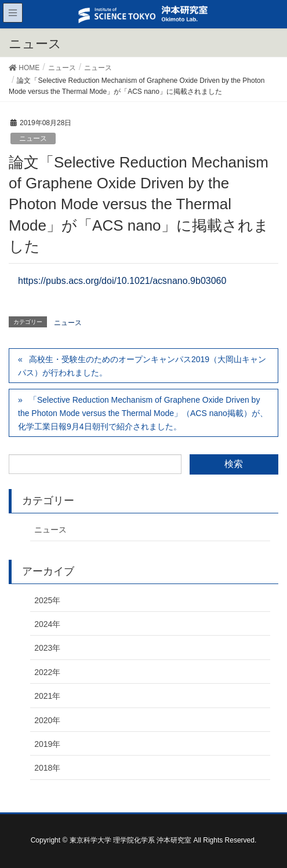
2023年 (47, 648)
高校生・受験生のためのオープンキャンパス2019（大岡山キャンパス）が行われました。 (142, 366)
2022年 (47, 672)
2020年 (47, 720)
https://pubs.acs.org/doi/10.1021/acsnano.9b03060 (122, 281)
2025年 (47, 600)
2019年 (47, 744)
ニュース (33, 138)
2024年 (47, 624)
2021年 (47, 696)
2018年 (47, 768)
